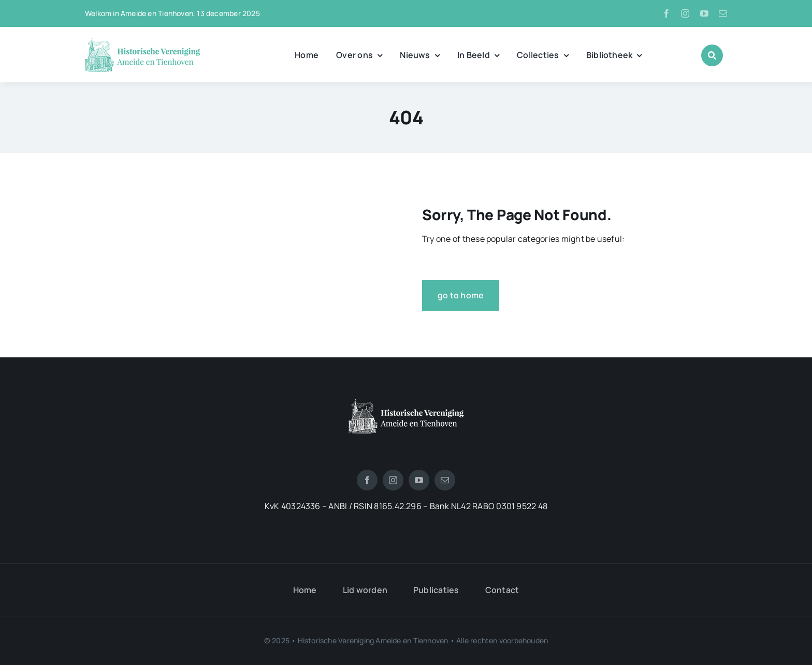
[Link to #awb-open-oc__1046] (712, 55)
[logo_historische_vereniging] (143, 41)
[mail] (723, 13)
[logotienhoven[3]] (406, 403)
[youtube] (704, 13)
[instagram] (685, 13)
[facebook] (666, 13)
